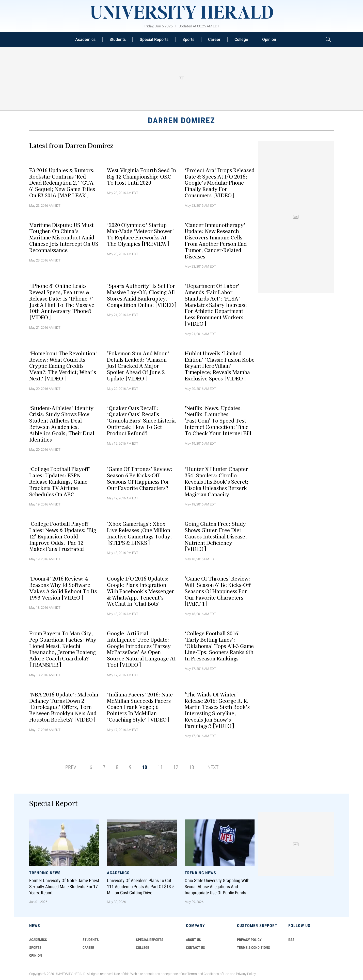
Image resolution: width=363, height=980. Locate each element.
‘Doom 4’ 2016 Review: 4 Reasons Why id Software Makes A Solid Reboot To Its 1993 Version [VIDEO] (63, 588)
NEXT (213, 767)
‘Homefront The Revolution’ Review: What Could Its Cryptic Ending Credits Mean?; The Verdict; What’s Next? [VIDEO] (63, 366)
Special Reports (154, 39)
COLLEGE (143, 948)
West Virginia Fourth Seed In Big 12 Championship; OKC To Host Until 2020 (141, 176)
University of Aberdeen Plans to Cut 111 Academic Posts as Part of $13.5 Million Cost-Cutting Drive (141, 887)
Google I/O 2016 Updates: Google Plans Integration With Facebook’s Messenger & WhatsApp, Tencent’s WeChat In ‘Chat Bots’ (140, 591)
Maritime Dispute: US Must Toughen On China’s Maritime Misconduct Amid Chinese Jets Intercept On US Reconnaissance (64, 237)
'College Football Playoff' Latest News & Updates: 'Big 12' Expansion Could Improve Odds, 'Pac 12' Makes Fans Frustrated (63, 536)
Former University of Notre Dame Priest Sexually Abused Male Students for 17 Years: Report (64, 887)
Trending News (45, 873)
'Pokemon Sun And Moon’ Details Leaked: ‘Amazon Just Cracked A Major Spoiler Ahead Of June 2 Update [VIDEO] (138, 366)
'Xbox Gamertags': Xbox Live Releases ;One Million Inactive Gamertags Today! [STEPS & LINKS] (139, 533)
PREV (71, 767)
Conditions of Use (216, 974)
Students (118, 39)
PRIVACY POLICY (249, 940)
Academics (85, 39)
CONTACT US (195, 948)
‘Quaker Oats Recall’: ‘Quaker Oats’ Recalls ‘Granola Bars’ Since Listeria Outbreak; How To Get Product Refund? (141, 420)
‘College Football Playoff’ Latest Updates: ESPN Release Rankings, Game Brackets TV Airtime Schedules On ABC (60, 482)
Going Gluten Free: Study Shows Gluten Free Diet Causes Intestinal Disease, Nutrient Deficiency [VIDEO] (216, 536)
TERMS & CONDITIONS (254, 948)
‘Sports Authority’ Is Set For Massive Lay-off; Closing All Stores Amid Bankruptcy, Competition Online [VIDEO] (142, 295)
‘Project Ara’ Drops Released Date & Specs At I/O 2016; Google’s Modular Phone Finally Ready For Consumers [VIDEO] (220, 182)
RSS (291, 940)
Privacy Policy (246, 974)
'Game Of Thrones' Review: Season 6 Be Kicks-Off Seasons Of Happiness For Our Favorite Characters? (140, 478)
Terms (192, 974)
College (241, 39)
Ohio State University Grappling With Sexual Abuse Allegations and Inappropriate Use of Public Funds (217, 887)
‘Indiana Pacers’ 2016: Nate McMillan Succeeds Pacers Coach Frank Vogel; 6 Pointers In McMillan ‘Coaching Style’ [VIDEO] (140, 707)
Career (214, 39)
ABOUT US (193, 940)
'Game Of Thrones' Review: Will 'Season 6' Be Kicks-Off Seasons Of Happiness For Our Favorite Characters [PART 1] (218, 591)
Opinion (269, 39)
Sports (188, 39)
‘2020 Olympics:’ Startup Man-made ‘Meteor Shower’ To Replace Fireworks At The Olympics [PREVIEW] (140, 234)
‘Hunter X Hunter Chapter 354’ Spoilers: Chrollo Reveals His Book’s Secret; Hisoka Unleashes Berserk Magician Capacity (217, 482)
